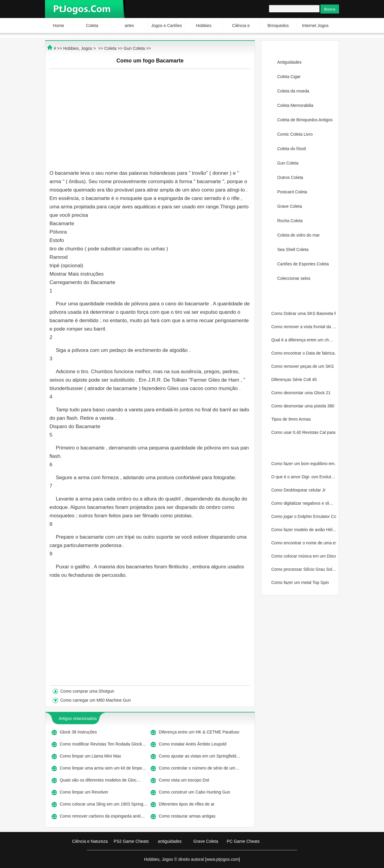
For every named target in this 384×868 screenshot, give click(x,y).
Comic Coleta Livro (295, 134)
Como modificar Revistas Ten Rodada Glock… (103, 744)
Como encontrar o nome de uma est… (304, 543)
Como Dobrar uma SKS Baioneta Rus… (304, 313)
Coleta (92, 26)
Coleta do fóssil (292, 149)
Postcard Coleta (292, 192)
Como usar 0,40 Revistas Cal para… (304, 432)
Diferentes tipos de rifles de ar (187, 804)
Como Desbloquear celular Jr (299, 490)
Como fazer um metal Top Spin (301, 582)
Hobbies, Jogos (78, 48)
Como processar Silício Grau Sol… (304, 569)
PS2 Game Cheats (131, 841)
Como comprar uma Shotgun (88, 691)
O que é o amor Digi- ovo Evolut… (303, 477)
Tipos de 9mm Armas (292, 419)
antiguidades (170, 841)
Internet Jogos (315, 26)
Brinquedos (278, 26)
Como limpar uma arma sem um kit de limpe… (103, 768)
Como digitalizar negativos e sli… (302, 503)
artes (129, 26)
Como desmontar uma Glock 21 (301, 393)
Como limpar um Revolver (85, 792)
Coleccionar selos (294, 278)
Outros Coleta (290, 177)
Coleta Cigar (289, 77)
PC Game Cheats (243, 841)
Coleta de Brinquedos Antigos (305, 120)
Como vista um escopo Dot (184, 780)
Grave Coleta (289, 206)
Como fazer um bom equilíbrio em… (304, 464)
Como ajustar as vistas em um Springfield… (199, 756)
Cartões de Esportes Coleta (303, 264)
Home (58, 26)
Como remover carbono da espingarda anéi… (102, 816)
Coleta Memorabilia (295, 105)
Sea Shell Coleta (293, 250)
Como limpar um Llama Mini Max (91, 756)
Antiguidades (289, 62)
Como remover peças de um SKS (303, 366)
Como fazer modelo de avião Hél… (304, 530)
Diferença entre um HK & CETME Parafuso (199, 732)
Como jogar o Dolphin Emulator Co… (304, 516)
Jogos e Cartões (166, 26)
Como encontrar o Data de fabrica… (304, 353)
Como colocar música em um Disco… (304, 556)
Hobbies (204, 26)
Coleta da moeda (293, 91)
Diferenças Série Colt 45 (295, 380)
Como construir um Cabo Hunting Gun (195, 792)
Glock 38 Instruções (79, 732)
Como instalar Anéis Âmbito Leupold (193, 744)
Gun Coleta (288, 163)
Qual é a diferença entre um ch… (302, 340)
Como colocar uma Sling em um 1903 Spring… (104, 804)
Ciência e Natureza (90, 841)
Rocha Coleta (290, 221)
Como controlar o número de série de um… (199, 768)
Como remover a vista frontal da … (304, 327)
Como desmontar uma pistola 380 (303, 406)
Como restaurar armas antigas (188, 816)
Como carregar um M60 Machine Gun (96, 700)
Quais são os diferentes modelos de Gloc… (100, 780)
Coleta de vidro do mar (298, 235)
